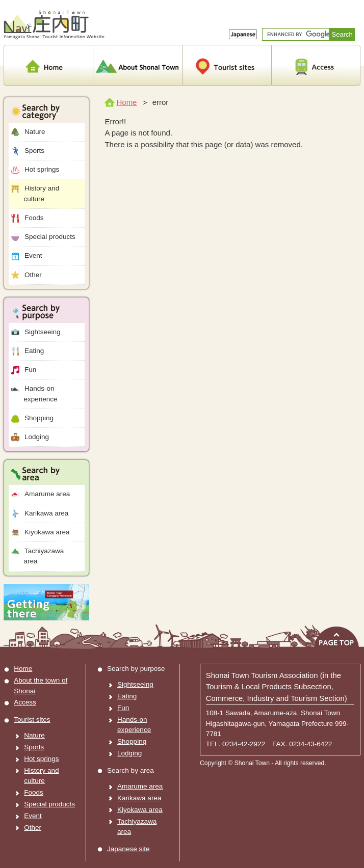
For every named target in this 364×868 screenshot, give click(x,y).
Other (27, 275)
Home (121, 102)
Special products (43, 237)
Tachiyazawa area (38, 556)
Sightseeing (36, 332)
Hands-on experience (34, 394)
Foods (28, 218)
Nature (28, 132)
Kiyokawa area (41, 533)
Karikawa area (40, 514)
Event (27, 256)
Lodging (30, 437)
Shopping (32, 418)
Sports (28, 151)
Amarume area (41, 494)
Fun (24, 370)
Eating (28, 351)
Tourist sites (32, 720)
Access (25, 702)
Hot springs (35, 170)
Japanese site (128, 849)
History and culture (35, 193)
